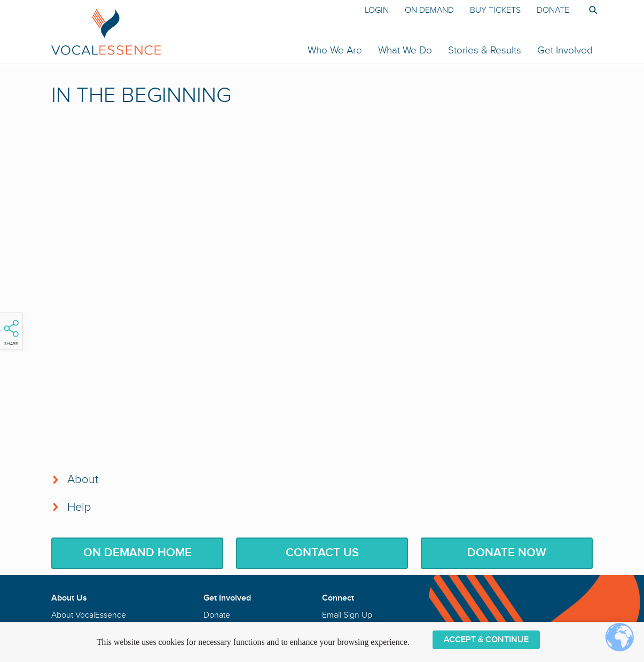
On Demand (429, 10)
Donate (553, 10)
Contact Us (322, 553)
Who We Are (335, 50)
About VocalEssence (89, 615)
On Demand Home (138, 553)
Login (377, 10)
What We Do (405, 50)
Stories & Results (485, 50)
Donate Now (507, 553)
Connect (338, 598)
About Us (69, 598)
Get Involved (565, 50)
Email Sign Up (347, 615)
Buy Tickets (495, 10)
